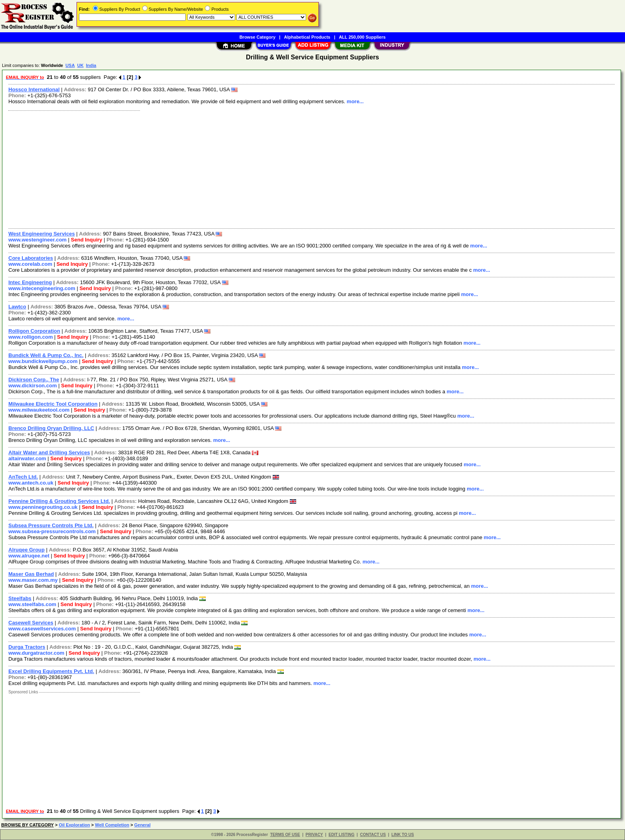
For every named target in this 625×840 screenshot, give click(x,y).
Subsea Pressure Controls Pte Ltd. (51, 525)
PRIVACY (314, 835)
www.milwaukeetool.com (39, 410)
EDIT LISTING (341, 835)
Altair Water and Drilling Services (49, 452)
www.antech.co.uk (31, 483)
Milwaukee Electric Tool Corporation (53, 404)
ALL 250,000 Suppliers (362, 37)
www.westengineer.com (37, 240)
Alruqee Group (27, 550)
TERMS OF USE (285, 835)
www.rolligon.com (30, 337)
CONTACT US (373, 835)
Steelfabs (20, 598)
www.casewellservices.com (42, 629)
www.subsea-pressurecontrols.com (52, 531)
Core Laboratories (31, 258)
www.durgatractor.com (36, 653)
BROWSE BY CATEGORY (28, 825)
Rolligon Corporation (34, 331)
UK (81, 65)
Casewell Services (31, 623)
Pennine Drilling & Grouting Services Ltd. (59, 501)
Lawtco (17, 307)
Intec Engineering (30, 282)
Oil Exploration (74, 825)
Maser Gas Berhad (31, 574)
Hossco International (34, 89)
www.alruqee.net (29, 556)
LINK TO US (403, 835)
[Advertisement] (244, 169)
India (91, 65)
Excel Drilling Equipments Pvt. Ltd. (51, 671)
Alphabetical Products (307, 37)
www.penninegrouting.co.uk (43, 507)
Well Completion (112, 825)
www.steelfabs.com (32, 604)
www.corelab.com (30, 264)
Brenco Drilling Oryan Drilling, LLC (51, 428)
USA (70, 65)
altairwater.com (27, 458)
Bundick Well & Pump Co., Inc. (46, 355)
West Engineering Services (42, 234)
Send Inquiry (87, 240)
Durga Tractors (27, 647)
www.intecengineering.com (42, 288)
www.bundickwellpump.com (43, 361)
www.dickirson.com (33, 386)
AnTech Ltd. (23, 477)
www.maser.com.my (33, 580)
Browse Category (257, 37)
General (142, 825)
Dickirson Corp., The (34, 380)
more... (355, 101)
